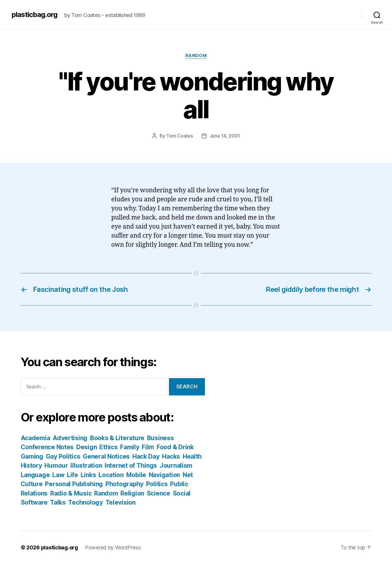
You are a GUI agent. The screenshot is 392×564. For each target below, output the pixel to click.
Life (72, 475)
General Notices (106, 456)
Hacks (171, 456)
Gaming (32, 456)
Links (88, 475)
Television (121, 502)
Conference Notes (47, 447)
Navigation (164, 475)
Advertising (70, 438)
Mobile (136, 475)
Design (87, 447)
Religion (132, 493)
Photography (125, 484)
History (31, 466)
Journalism (176, 466)
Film (148, 447)
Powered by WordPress (113, 547)
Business (160, 438)
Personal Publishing (74, 484)
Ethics (108, 447)
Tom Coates (179, 136)
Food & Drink (175, 447)
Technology (85, 502)
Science (158, 493)
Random (196, 56)
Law (58, 475)
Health (192, 456)
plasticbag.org (34, 15)
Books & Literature (117, 438)
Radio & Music (71, 493)
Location (111, 475)
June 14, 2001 (225, 136)
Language (35, 475)
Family (130, 447)
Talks (58, 502)
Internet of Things (131, 466)
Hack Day (146, 456)
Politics (157, 484)
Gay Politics (63, 456)
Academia (36, 438)
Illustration (86, 466)
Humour (56, 466)
